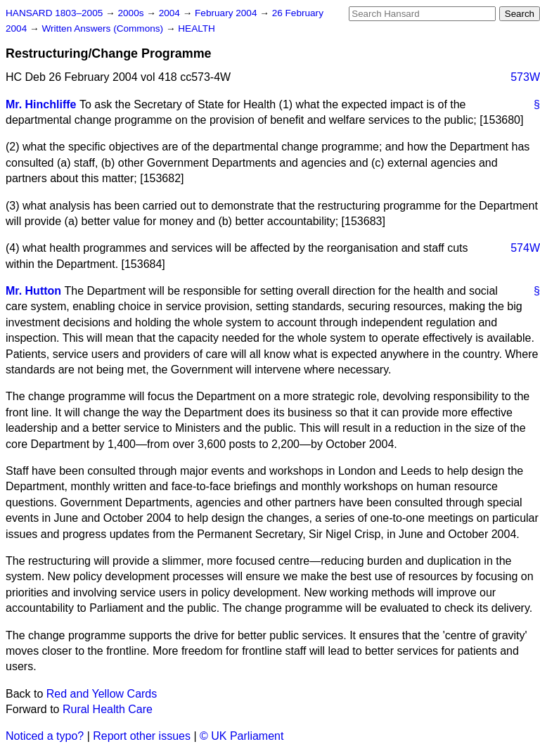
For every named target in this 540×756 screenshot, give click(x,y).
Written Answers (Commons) (104, 28)
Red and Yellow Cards (102, 694)
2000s (132, 13)
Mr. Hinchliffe (41, 104)
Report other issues (142, 736)
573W (525, 77)
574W (525, 248)
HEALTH (197, 28)
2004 (171, 13)
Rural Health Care (108, 709)
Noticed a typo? (45, 736)
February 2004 (227, 13)
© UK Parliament (242, 736)
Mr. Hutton (33, 291)
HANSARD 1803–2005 (54, 13)
